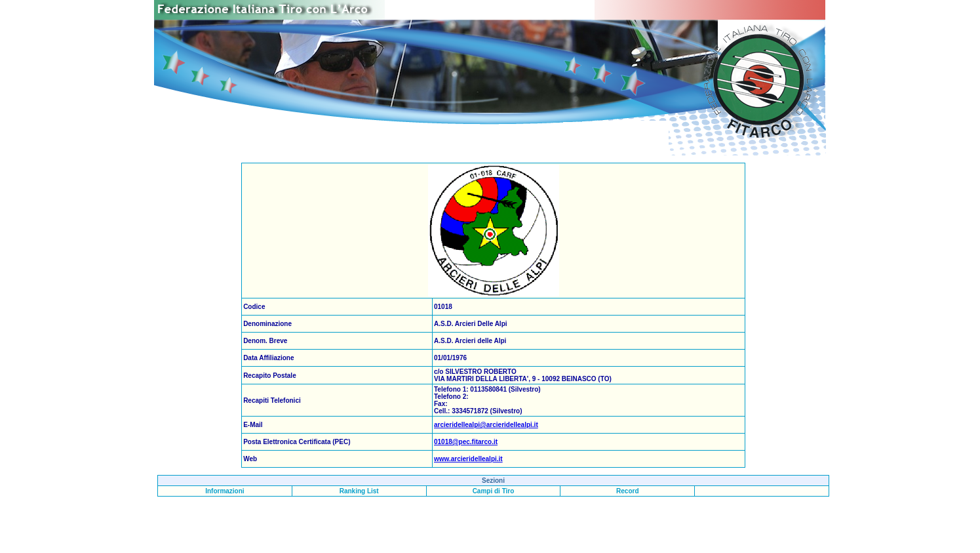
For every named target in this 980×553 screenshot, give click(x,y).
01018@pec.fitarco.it (466, 442)
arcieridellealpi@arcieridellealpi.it (486, 425)
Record (627, 491)
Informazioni (225, 491)
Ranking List (359, 491)
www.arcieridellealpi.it (468, 459)
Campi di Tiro (494, 491)
